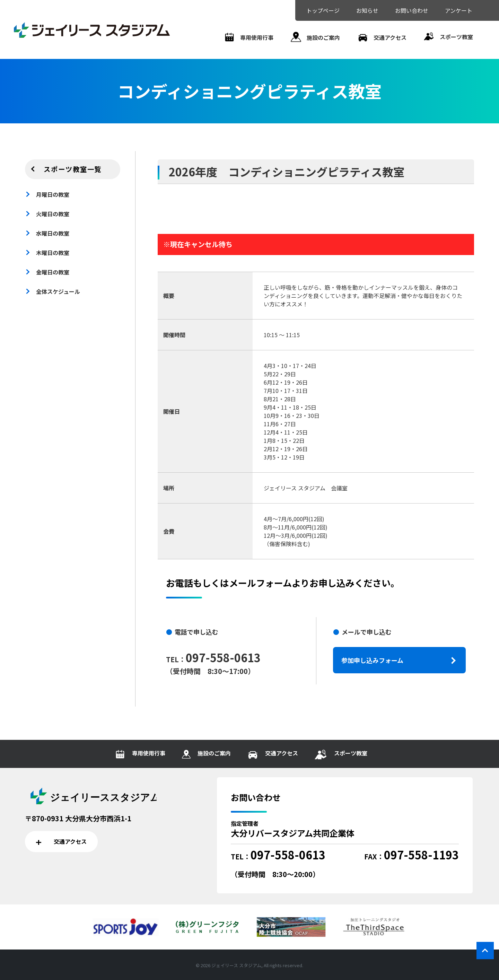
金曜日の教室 (53, 272)
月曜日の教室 (53, 194)
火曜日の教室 (53, 214)
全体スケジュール (58, 291)
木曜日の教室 (53, 253)
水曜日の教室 (53, 233)
